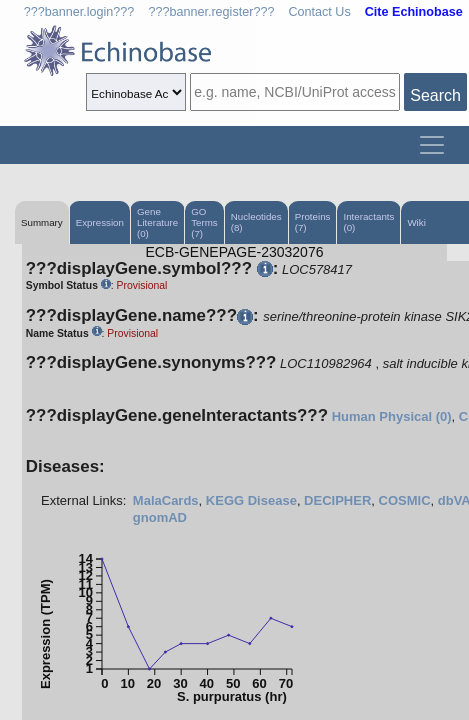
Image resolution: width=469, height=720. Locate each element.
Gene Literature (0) (157, 222)
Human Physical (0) (392, 416)
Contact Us (319, 12)
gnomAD (160, 517)
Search (435, 95)
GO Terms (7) (204, 222)
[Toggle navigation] (432, 145)
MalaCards (166, 500)
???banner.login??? (79, 12)
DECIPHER (337, 500)
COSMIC (405, 500)
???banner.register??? (211, 12)
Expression (100, 222)
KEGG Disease (251, 500)
